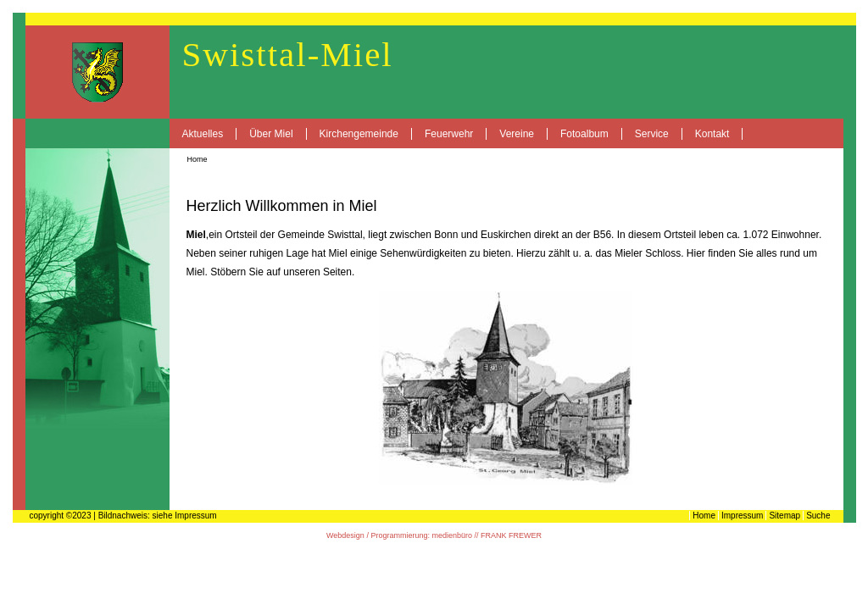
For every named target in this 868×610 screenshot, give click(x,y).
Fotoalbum (584, 134)
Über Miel (271, 134)
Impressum (742, 516)
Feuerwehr (449, 134)
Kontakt (712, 134)
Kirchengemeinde (359, 134)
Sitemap (785, 516)
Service (652, 134)
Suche (818, 516)
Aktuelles (203, 134)
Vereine (517, 134)
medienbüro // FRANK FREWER (487, 535)
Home (198, 159)
